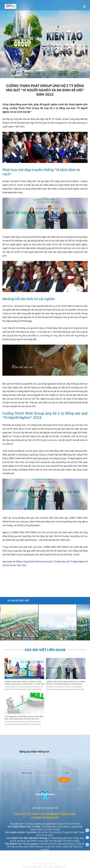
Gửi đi (64, 780)
